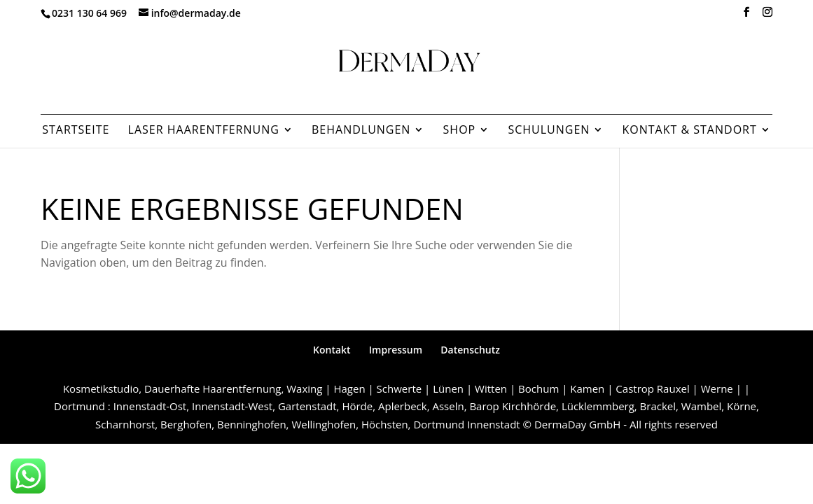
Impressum (396, 350)
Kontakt (332, 350)
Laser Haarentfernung (204, 131)
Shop (460, 131)
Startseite (76, 131)
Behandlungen (361, 131)
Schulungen (549, 131)
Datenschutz (470, 350)
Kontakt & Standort (689, 131)
